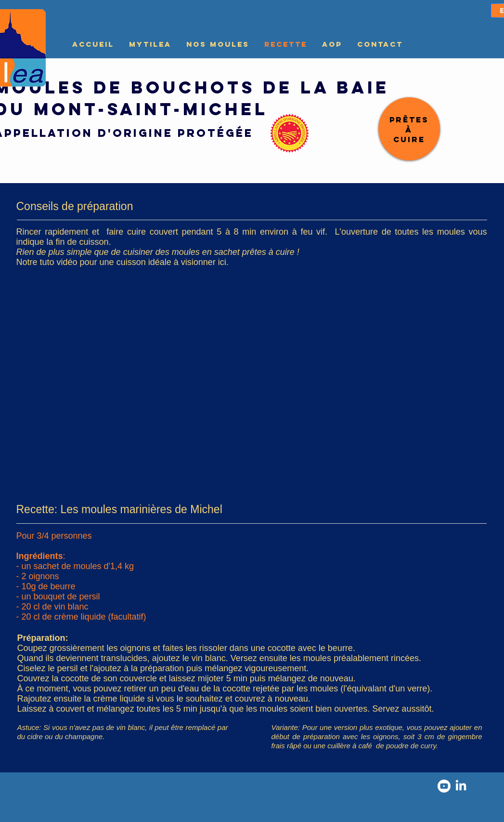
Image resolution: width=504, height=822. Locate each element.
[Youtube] (444, 786)
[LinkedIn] (461, 786)
